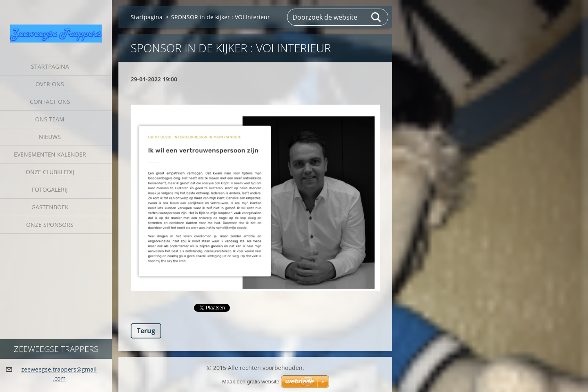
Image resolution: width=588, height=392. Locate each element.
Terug (146, 331)
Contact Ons (50, 102)
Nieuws (50, 137)
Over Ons (50, 84)
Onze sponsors (50, 225)
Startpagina (50, 66)
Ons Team (50, 119)
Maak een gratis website (251, 382)
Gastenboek (50, 207)
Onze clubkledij (50, 172)
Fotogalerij (50, 189)
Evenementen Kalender (50, 154)
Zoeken (376, 17)
